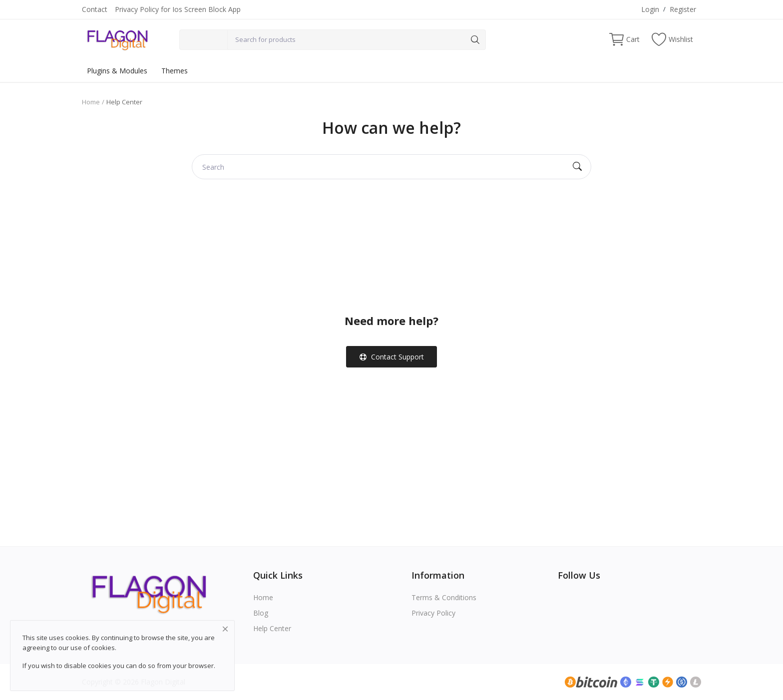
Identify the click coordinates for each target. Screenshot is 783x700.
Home (91, 102)
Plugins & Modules (117, 71)
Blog (261, 613)
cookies (103, 648)
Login (650, 9)
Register (683, 9)
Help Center (272, 628)
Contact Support (392, 357)
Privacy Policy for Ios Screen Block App (178, 9)
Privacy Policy (433, 613)
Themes (175, 71)
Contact (95, 9)
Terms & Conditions (444, 597)
